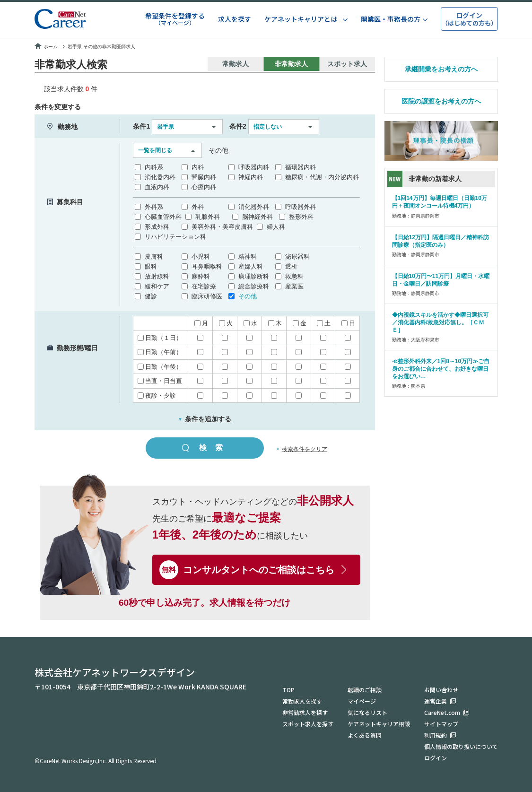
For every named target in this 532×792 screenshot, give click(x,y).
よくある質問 (365, 735)
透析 (291, 266)
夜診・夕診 (157, 396)
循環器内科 (301, 167)
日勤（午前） (160, 352)
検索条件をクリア (305, 449)
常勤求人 (235, 64)
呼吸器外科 (301, 207)
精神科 (248, 257)
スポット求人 (347, 64)
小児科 (201, 257)
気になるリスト (367, 712)
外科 (198, 207)
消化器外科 (254, 207)
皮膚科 (154, 257)
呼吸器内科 (254, 167)
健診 (151, 296)
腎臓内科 (204, 177)
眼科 (151, 266)
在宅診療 (204, 286)
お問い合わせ (441, 690)
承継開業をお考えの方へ (441, 69)
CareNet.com (442, 712)
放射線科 (157, 276)
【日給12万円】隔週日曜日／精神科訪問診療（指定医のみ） (440, 241)
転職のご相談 (365, 690)
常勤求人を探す (302, 701)
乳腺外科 (208, 217)
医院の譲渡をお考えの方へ (441, 101)
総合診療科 (254, 286)
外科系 (154, 207)
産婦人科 (251, 266)
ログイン (436, 758)
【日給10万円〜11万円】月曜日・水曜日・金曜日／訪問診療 (441, 280)
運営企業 (436, 701)
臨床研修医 (207, 296)
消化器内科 (160, 177)
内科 (198, 167)
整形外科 (301, 217)
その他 (248, 296)
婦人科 (276, 227)
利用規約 (436, 735)
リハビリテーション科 (175, 237)
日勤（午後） (160, 367)
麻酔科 (201, 276)
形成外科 (157, 227)
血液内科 (157, 187)
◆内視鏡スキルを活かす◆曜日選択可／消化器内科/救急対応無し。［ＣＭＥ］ (440, 322)
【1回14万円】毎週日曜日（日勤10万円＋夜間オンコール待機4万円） (440, 202)
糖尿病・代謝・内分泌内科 (322, 177)
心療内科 (204, 187)
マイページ (362, 701)
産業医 (294, 286)
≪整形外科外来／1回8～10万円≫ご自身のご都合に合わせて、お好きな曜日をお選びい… (441, 369)
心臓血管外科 (163, 217)
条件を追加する (205, 419)
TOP (288, 690)
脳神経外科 (257, 217)
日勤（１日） (160, 338)
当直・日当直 (160, 381)
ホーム (46, 47)
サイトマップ (441, 724)
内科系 (154, 167)
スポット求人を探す (308, 724)
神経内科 (251, 177)
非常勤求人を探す (305, 712)
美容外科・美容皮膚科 (222, 227)
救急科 (294, 276)
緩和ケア (157, 286)
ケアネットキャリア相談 (379, 724)
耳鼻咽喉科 (207, 266)
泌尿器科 (297, 257)
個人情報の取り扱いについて (461, 746)
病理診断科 (254, 276)
